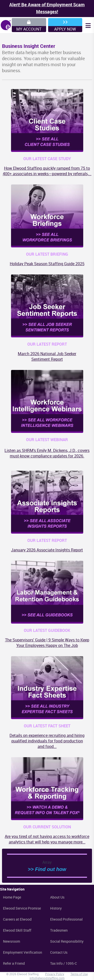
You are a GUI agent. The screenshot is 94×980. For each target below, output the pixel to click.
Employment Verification (23, 952)
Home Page (12, 897)
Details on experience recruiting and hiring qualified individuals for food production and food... (47, 741)
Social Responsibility (67, 941)
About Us (57, 897)
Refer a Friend (14, 963)
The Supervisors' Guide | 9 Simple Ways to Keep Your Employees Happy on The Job (47, 643)
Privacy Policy (55, 974)
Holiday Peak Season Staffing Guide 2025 (47, 264)
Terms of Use (79, 974)
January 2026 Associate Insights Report (47, 550)
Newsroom (12, 941)
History (56, 908)
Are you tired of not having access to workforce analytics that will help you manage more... (47, 839)
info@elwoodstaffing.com (47, 978)
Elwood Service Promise (22, 908)
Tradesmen (59, 930)
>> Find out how (47, 869)
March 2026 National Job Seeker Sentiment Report (47, 356)
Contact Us (59, 952)
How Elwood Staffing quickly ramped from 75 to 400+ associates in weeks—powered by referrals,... (47, 171)
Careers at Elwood (17, 919)
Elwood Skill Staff (17, 930)
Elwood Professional (66, 919)
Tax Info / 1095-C (64, 963)
